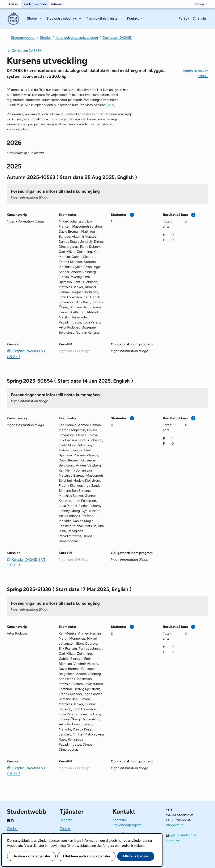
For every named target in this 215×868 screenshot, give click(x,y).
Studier (45, 38)
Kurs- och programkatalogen (77, 38)
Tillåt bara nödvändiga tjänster (86, 856)
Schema (66, 820)
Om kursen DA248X (117, 38)
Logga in (201, 4)
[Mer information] (132, 215)
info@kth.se (174, 825)
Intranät (57, 4)
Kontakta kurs (123, 833)
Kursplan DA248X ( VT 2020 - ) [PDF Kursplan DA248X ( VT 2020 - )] (26, 354)
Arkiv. (111, 105)
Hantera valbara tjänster (31, 856)
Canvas (65, 828)
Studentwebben (35, 4)
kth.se (13, 4)
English (203, 18)
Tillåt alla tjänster (136, 856)
